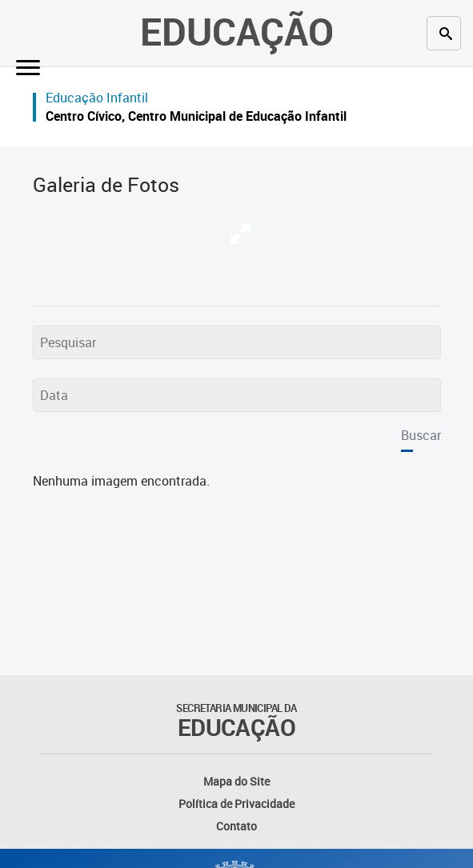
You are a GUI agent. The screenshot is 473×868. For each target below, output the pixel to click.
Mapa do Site (236, 781)
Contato (236, 826)
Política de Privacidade (236, 804)
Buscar (421, 435)
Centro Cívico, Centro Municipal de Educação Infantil (196, 116)
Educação (237, 31)
